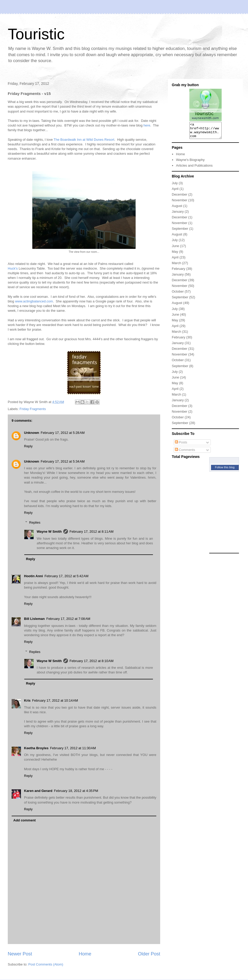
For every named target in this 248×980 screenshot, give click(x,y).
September (180, 232)
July (175, 186)
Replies (35, 522)
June (175, 249)
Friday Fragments (33, 409)
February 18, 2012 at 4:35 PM (76, 791)
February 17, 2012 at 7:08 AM (68, 619)
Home (85, 954)
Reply (28, 446)
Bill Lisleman (34, 619)
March (176, 266)
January (178, 215)
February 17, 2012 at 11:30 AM (73, 748)
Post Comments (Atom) (46, 964)
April (175, 192)
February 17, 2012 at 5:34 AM (63, 461)
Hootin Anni (33, 576)
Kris (27, 700)
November (180, 203)
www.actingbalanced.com (34, 301)
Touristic (36, 34)
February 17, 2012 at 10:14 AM (55, 700)
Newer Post (20, 954)
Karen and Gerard (38, 791)
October (178, 295)
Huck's (13, 268)
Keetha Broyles (36, 748)
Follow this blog (225, 470)
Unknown (32, 433)
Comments (185, 453)
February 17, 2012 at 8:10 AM (91, 661)
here (147, 125)
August (177, 209)
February (179, 272)
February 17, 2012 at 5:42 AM (66, 576)
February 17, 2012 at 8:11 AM (91, 532)
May (175, 255)
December (180, 198)
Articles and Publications (194, 169)
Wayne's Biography (190, 163)
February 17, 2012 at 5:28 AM (63, 433)
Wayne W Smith (49, 532)
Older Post (149, 954)
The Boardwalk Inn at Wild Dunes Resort (84, 140)
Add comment (25, 820)
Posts (181, 445)
